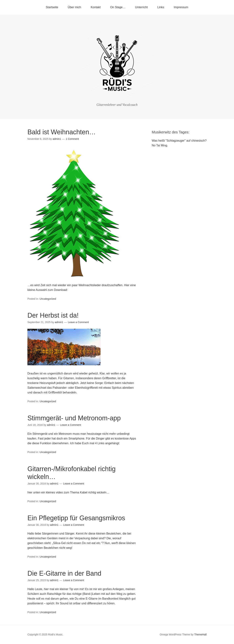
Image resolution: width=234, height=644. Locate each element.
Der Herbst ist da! (53, 315)
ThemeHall (200, 634)
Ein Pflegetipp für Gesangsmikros (76, 518)
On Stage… (118, 7)
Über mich (74, 7)
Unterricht (141, 7)
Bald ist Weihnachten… (62, 132)
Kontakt (96, 7)
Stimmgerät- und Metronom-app (74, 418)
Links (161, 7)
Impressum (181, 7)
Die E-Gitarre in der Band (64, 573)
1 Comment (72, 139)
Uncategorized (48, 299)
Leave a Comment (78, 322)
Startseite (52, 7)
